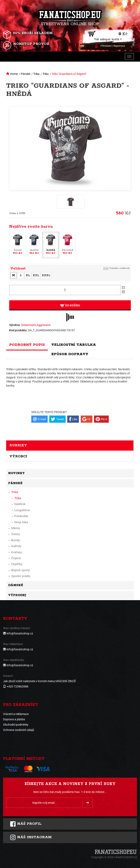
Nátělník (20, 504)
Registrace (119, 46)
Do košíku (70, 305)
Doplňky (17, 564)
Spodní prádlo (21, 576)
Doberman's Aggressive (36, 325)
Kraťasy (17, 552)
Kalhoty (16, 546)
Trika (36, 74)
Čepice (16, 558)
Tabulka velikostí (119, 268)
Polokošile (21, 516)
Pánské (26, 74)
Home (14, 74)
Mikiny (16, 528)
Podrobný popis (27, 345)
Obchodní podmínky (16, 725)
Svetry (16, 534)
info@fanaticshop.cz (20, 633)
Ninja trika (21, 522)
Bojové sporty (21, 570)
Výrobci (18, 456)
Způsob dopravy (70, 354)
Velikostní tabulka (74, 345)
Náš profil (26, 824)
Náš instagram (31, 837)
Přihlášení (106, 46)
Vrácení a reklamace (16, 714)
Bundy (16, 540)
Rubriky (18, 445)
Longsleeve (22, 510)
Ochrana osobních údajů (19, 730)
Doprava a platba (14, 719)
